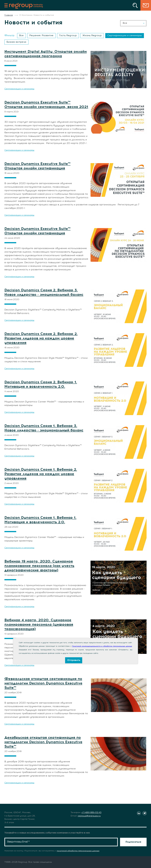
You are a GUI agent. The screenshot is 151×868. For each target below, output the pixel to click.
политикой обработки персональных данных (78, 851)
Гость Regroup (68, 35)
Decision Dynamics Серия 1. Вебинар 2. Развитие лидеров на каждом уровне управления (41, 474)
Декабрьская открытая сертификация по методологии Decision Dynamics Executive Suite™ (43, 742)
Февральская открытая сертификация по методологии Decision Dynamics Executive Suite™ (43, 683)
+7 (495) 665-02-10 (91, 812)
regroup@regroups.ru (89, 816)
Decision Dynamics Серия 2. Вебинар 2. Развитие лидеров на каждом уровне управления (41, 338)
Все (21, 35)
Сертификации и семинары (125, 35)
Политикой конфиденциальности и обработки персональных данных (102, 646)
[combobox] (133, 23)
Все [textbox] (125, 23)
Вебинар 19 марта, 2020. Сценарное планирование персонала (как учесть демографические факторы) (39, 566)
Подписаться (133, 842)
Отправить (74, 660)
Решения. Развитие (41, 35)
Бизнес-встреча (16, 42)
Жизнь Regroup (92, 35)
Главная (9, 15)
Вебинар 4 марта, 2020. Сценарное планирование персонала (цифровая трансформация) (39, 625)
